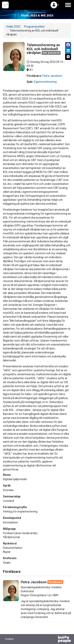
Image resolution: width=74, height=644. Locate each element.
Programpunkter (34, 27)
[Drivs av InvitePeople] (54, 640)
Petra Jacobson (52, 76)
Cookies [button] (9, 639)
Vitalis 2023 (13, 27)
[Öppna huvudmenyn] (68, 5)
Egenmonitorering (45, 82)
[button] (55, 5)
